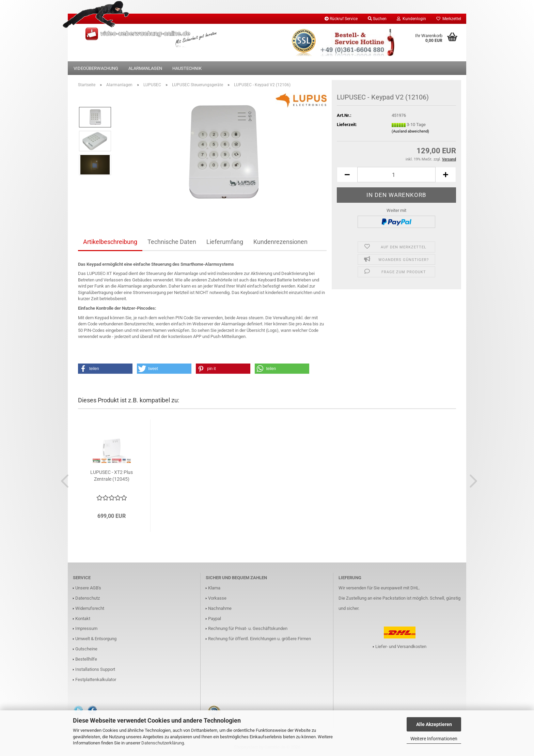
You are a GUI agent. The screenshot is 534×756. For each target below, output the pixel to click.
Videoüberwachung (96, 68)
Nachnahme (220, 608)
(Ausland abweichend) (410, 131)
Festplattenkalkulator (96, 680)
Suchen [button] (377, 19)
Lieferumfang (225, 242)
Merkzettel (449, 19)
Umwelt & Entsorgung (96, 639)
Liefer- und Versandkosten (401, 646)
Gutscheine (86, 649)
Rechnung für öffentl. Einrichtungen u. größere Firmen (260, 639)
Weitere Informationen (434, 739)
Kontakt (83, 619)
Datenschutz (88, 598)
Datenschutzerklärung (163, 743)
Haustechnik (187, 68)
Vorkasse (217, 598)
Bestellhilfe (86, 659)
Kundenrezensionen (280, 242)
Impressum (86, 628)
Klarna (214, 588)
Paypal (215, 619)
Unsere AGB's (88, 588)
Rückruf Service (341, 19)
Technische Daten (172, 242)
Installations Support (95, 669)
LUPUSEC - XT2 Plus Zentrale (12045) (112, 476)
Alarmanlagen (145, 68)
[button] (347, 175)
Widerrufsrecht (90, 608)
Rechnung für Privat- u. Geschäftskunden (248, 628)
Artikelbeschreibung (110, 242)
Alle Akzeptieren (434, 724)
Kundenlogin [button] (411, 19)
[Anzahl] (396, 175)
